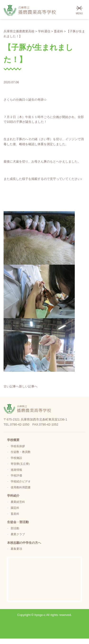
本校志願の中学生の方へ (24, 543)
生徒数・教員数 (21, 452)
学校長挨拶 (18, 446)
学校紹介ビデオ (21, 481)
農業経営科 (18, 502)
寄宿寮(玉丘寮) (20, 464)
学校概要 (13, 440)
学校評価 (16, 475)
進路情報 (16, 470)
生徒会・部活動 (18, 522)
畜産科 (15, 514)
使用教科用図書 (21, 487)
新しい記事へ (28, 386)
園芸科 (15, 508)
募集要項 (16, 549)
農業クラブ (18, 534)
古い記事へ (11, 386)
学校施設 (16, 458)
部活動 (15, 528)
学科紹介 (13, 496)
